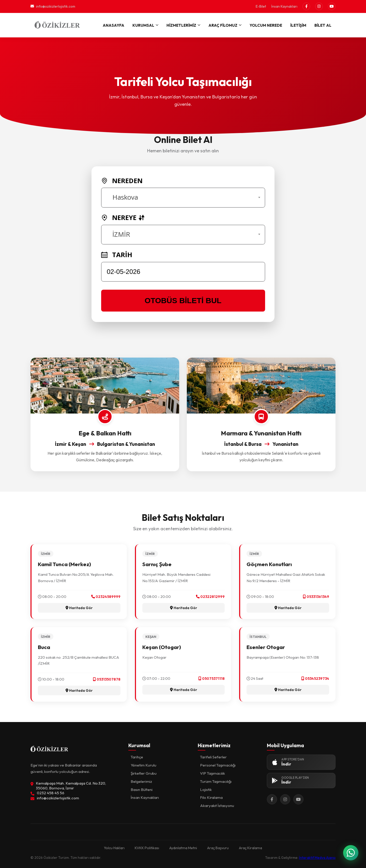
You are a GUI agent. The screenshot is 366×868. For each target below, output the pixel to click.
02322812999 (210, 597)
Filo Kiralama (211, 797)
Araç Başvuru (218, 848)
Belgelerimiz (141, 781)
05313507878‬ (107, 679)
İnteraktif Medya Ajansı (317, 858)
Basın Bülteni (142, 790)
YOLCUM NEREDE (266, 25)
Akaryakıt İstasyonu (217, 806)
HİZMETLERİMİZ (183, 25)
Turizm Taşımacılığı (216, 781)
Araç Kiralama (250, 848)
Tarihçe (137, 757)
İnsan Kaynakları (284, 6)
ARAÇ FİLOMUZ (225, 25)
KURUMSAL (145, 25)
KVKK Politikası (147, 848)
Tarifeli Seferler (213, 757)
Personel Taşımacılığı (218, 765)
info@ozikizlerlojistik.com (53, 6)
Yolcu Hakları (114, 848)
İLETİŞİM (298, 25)
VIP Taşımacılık (212, 773)
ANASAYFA (113, 25)
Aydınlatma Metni (183, 848)
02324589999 (106, 597)
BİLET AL (323, 25)
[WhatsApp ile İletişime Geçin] (351, 853)
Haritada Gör (79, 608)
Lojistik (206, 790)
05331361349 (316, 597)
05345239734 (315, 679)
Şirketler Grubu (144, 773)
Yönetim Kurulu (143, 765)
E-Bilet (261, 6)
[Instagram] (319, 6)
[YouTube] (332, 6)
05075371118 (212, 679)
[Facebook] (306, 6)
